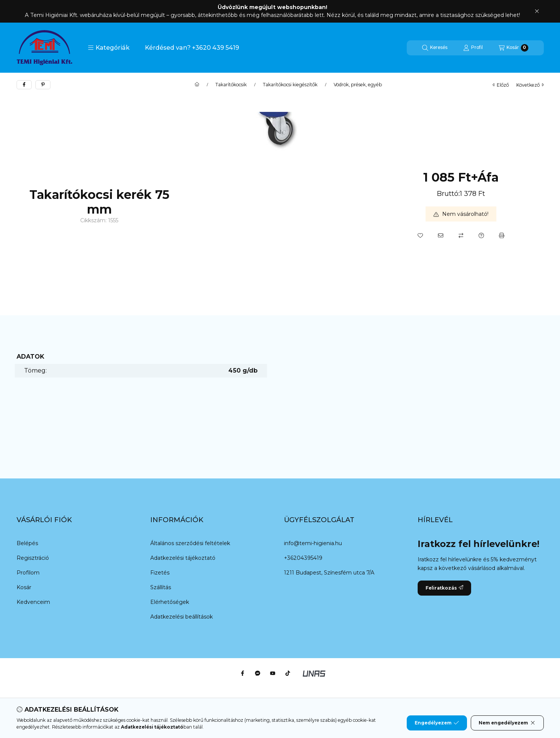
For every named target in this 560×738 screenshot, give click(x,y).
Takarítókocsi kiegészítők (290, 85)
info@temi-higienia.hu (313, 543)
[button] (109, 48)
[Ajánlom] (441, 235)
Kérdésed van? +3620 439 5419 (192, 48)
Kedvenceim (33, 602)
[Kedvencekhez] (420, 235)
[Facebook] (243, 673)
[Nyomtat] (502, 235)
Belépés (27, 543)
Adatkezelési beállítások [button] (182, 617)
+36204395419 (303, 558)
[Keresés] (435, 48)
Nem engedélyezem (507, 723)
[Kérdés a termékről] (481, 235)
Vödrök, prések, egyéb (358, 85)
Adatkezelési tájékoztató (183, 558)
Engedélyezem (437, 723)
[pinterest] (43, 85)
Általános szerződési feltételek (190, 543)
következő (530, 85)
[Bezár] (537, 11)
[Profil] (473, 48)
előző (501, 85)
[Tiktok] (288, 673)
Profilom (28, 573)
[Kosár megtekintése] (513, 48)
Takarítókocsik (231, 85)
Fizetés (160, 573)
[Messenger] (258, 673)
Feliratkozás (444, 588)
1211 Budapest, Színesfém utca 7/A (329, 573)
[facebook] (24, 85)
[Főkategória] (197, 85)
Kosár (24, 587)
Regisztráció (33, 558)
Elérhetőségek (170, 602)
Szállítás (161, 587)
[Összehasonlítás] (461, 235)
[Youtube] (273, 673)
